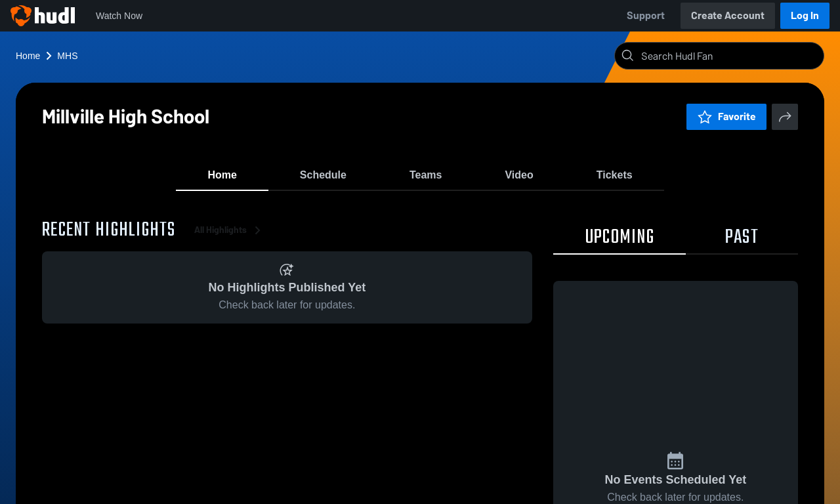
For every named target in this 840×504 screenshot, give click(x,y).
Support (646, 15)
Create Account (728, 15)
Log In (805, 15)
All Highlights (230, 236)
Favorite (726, 116)
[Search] (730, 56)
